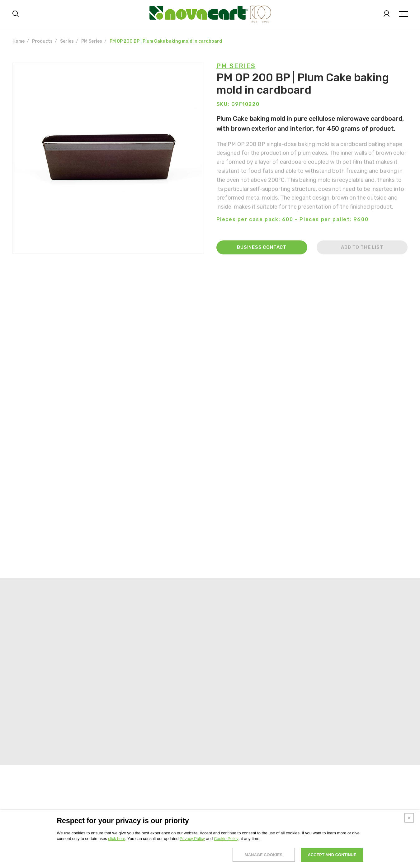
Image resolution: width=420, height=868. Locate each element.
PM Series (92, 41)
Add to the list (362, 256)
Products (42, 41)
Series (67, 41)
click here (117, 858)
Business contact (262, 256)
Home (19, 41)
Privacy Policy (192, 858)
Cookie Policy (226, 858)
